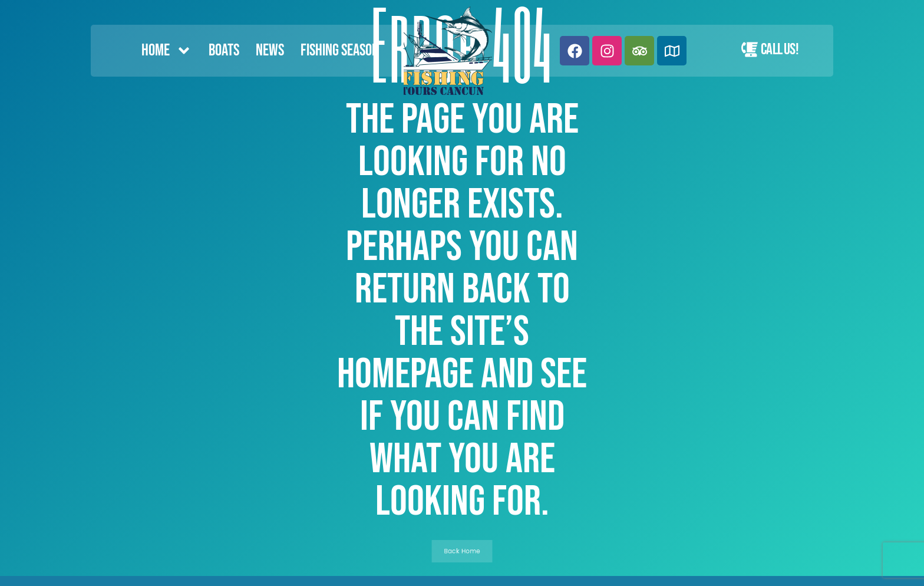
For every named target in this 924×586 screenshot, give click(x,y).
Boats (224, 50)
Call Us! (780, 50)
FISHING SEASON (340, 50)
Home (167, 51)
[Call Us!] (750, 50)
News (270, 50)
